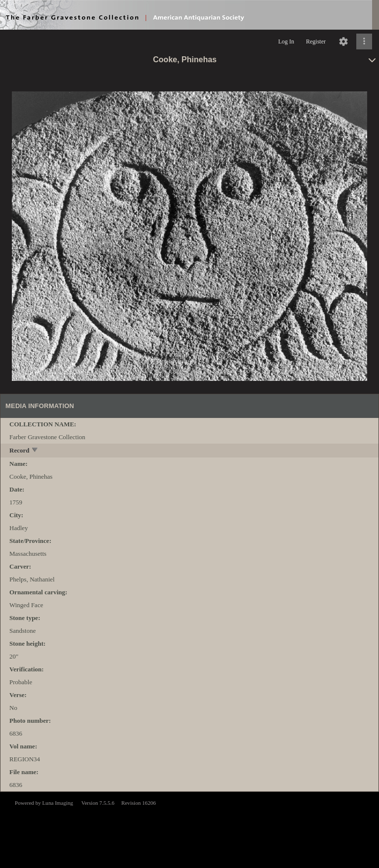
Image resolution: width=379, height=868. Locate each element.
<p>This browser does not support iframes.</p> (189, 829)
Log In (286, 41)
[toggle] (35, 451)
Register (316, 41)
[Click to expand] (364, 41)
